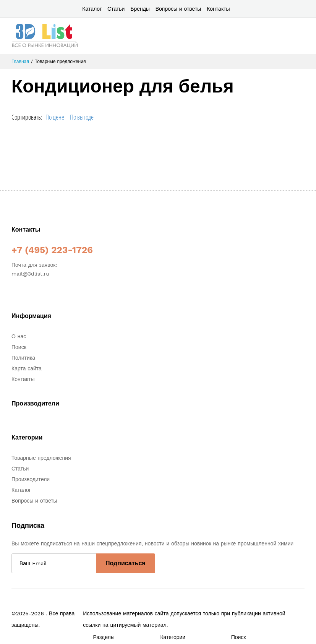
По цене (55, 117)
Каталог (92, 9)
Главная (20, 62)
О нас (19, 336)
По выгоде (82, 117)
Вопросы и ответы (178, 9)
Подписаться (126, 563)
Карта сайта (27, 368)
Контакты (218, 9)
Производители (31, 479)
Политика (23, 358)
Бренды (140, 9)
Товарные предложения (41, 458)
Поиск (19, 347)
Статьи (116, 9)
